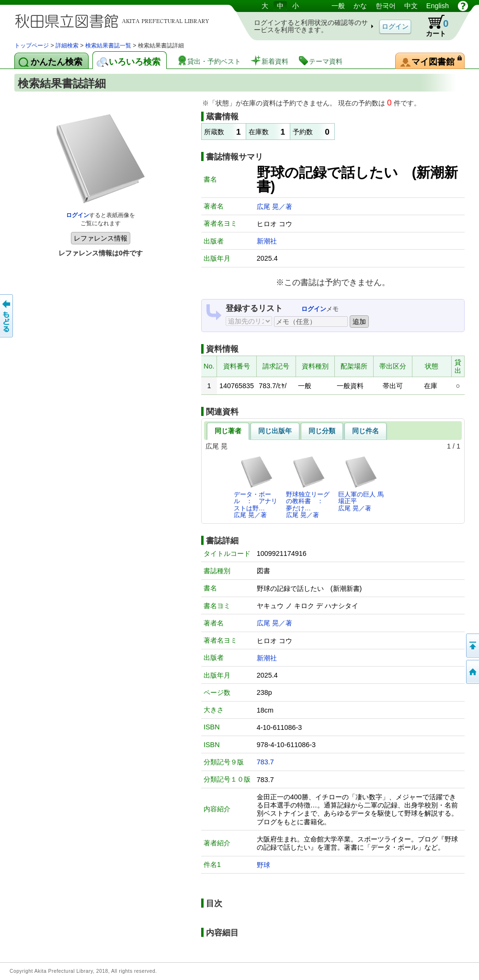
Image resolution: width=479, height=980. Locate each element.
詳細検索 (67, 46)
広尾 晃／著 (274, 207)
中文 (411, 6)
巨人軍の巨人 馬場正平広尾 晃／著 (361, 484)
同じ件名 (365, 431)
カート (433, 26)
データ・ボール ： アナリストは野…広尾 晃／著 (256, 487)
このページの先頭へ (472, 646)
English (438, 6)
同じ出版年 (275, 431)
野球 (263, 865)
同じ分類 (322, 431)
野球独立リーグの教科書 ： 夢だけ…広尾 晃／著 (308, 487)
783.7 (265, 762)
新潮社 (267, 241)
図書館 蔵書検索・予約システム (115, 20)
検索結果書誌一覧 (108, 46)
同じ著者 (228, 431)
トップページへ (472, 672)
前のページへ (7, 316)
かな (360, 6)
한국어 (386, 6)
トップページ (32, 46)
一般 (338, 6)
